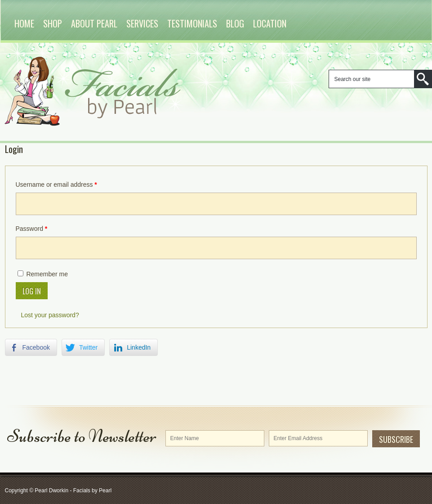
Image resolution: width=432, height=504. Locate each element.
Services (142, 23)
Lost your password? (50, 315)
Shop (53, 23)
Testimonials (192, 23)
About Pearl (94, 23)
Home (24, 23)
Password (32, 229)
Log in (32, 291)
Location (270, 23)
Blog (235, 23)
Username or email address (56, 184)
